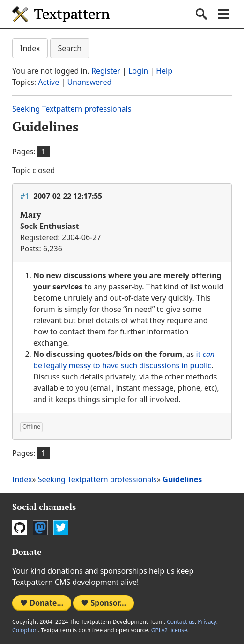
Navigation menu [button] (224, 14)
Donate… (42, 603)
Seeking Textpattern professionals (72, 109)
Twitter (61, 528)
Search (70, 48)
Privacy (207, 622)
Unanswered (89, 82)
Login (138, 71)
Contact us (181, 622)
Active (48, 82)
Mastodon (40, 528)
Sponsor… (104, 603)
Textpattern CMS (61, 14)
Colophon (25, 630)
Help (164, 71)
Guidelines (45, 126)
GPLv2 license (169, 630)
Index (30, 48)
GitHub (20, 528)
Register (106, 71)
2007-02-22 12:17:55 (68, 196)
